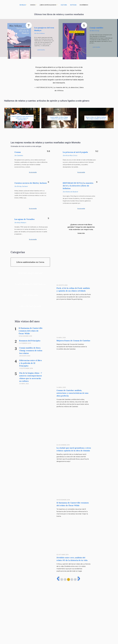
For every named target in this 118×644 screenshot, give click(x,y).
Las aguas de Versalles (25, 219)
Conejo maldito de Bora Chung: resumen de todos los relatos (31, 351)
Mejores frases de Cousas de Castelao (73, 341)
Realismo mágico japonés (30, 273)
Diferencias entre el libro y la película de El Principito (31, 363)
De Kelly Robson (20, 223)
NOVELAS (23, 5)
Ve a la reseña (33, 172)
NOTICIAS (73, 5)
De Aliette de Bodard (70, 192)
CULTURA (64, 5)
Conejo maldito (96, 28)
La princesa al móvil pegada (75, 152)
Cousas (18, 152)
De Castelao (19, 155)
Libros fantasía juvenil (30, 306)
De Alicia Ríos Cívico (70, 155)
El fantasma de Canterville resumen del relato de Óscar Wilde (31, 331)
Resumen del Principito (30, 341)
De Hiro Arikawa (39, 33)
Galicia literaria (30, 295)
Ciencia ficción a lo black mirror (30, 284)
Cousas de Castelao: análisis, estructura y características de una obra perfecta (72, 393)
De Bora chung (94, 31)
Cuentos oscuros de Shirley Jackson (31, 183)
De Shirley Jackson (21, 186)
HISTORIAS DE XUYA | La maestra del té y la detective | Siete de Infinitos (78, 186)
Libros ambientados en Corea (30, 262)
